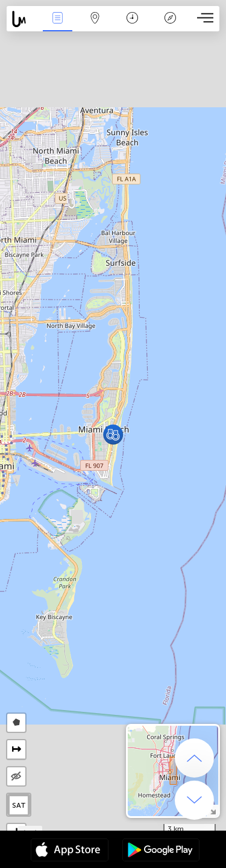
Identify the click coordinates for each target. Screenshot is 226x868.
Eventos (57, 19)
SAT (19, 805)
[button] (113, 434)
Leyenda (170, 19)
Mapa (95, 19)
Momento (132, 19)
